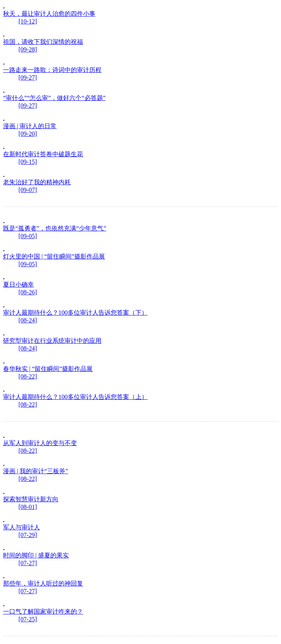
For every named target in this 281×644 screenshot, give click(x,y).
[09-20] (28, 134)
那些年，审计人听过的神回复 (43, 583)
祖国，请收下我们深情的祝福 (43, 42)
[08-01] (28, 507)
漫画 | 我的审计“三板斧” (36, 471)
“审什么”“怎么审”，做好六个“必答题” (54, 98)
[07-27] (28, 563)
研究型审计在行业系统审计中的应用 (52, 341)
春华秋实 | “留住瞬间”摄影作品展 (48, 369)
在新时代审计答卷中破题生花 (43, 154)
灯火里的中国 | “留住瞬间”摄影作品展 (54, 256)
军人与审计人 (22, 527)
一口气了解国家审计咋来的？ (43, 611)
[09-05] (28, 236)
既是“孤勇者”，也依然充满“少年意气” (55, 228)
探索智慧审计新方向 (31, 499)
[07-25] (28, 619)
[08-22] (28, 376)
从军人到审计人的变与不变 (40, 443)
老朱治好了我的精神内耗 (37, 182)
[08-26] (28, 292)
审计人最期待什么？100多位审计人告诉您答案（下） (75, 313)
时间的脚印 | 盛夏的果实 (36, 555)
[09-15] (28, 162)
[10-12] (28, 21)
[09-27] (28, 78)
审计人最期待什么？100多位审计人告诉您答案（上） (75, 397)
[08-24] (28, 320)
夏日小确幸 (18, 284)
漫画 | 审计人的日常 (30, 126)
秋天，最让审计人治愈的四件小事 (49, 14)
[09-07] (28, 190)
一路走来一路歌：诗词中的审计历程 (52, 70)
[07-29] (28, 535)
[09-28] (28, 49)
